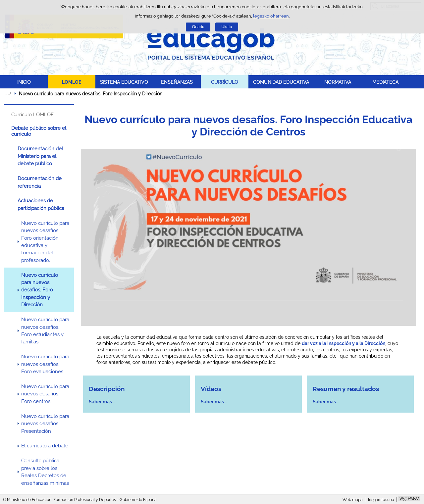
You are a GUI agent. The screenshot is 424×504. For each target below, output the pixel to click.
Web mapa (353, 500)
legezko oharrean (271, 16)
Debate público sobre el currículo (39, 131)
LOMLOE (72, 82)
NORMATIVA (338, 82)
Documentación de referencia (40, 182)
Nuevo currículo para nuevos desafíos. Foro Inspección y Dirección (40, 290)
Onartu (198, 27)
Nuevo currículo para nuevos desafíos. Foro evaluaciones (45, 364)
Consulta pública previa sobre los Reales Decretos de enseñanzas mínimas (45, 472)
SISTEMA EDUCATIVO (124, 82)
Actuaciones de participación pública (41, 204)
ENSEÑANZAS (177, 82)
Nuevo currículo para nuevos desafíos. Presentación (45, 424)
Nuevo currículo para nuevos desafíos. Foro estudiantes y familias (45, 331)
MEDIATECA (385, 82)
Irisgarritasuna (381, 500)
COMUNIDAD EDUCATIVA (281, 82)
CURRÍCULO (225, 82)
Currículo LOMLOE (32, 115)
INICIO (24, 82)
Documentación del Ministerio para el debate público (40, 156)
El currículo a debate (45, 446)
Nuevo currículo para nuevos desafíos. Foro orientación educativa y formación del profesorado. (45, 242)
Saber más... (102, 402)
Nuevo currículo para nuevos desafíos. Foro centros (45, 394)
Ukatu (227, 27)
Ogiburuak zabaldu (8, 93)
